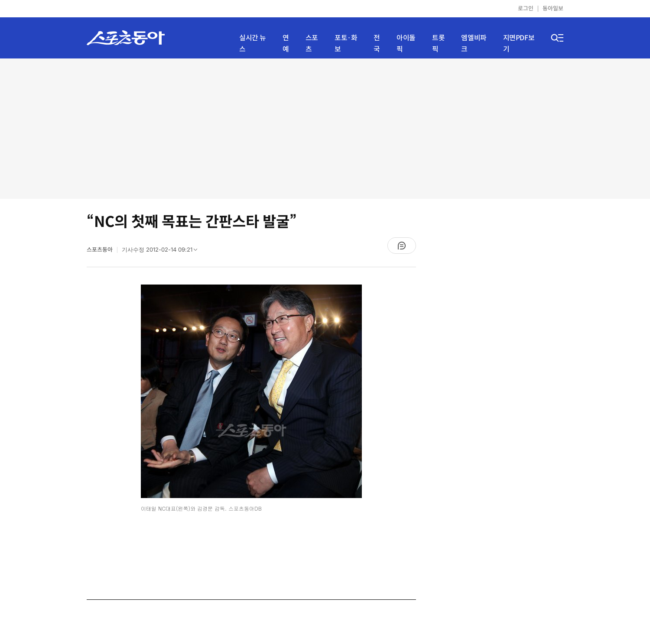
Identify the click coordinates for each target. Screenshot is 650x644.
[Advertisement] (325, 128)
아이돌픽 (406, 44)
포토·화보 (346, 44)
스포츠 (312, 44)
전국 (377, 44)
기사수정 (162, 252)
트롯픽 (438, 44)
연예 (286, 44)
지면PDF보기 (519, 44)
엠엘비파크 (474, 44)
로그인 (526, 8)
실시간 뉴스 (253, 44)
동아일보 (553, 8)
